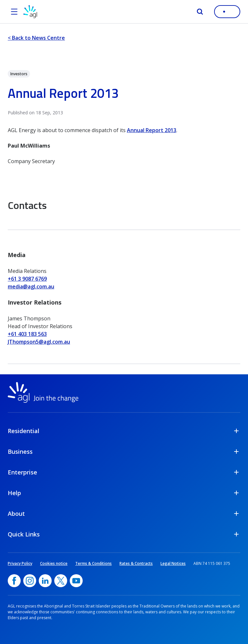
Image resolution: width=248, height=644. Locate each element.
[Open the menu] (14, 12)
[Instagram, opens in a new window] (30, 581)
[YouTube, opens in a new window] (76, 581)
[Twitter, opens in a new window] (61, 581)
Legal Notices (173, 563)
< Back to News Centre (36, 38)
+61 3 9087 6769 (27, 279)
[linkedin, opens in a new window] (45, 581)
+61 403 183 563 (27, 334)
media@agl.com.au (31, 286)
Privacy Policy (20, 563)
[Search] (200, 12)
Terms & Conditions (93, 563)
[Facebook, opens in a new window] (14, 581)
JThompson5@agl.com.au (39, 342)
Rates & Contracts (136, 563)
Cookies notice (54, 563)
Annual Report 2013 (152, 130)
